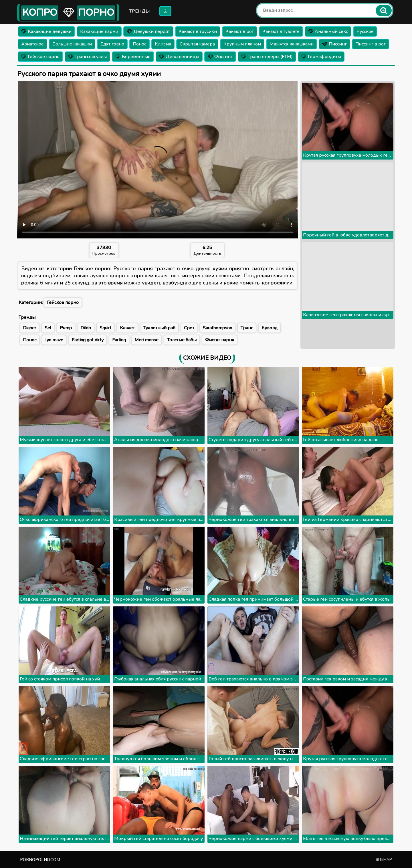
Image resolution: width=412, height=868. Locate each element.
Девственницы (179, 57)
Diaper (29, 328)
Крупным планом (242, 44)
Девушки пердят (148, 31)
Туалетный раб (159, 328)
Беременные (133, 57)
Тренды (140, 11)
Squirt (105, 328)
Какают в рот (240, 31)
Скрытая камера (197, 44)
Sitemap (384, 860)
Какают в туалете (281, 31)
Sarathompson (217, 328)
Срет (189, 328)
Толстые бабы (182, 340)
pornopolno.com (40, 860)
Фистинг (220, 57)
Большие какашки (72, 44)
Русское (365, 31)
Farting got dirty (88, 340)
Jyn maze (54, 340)
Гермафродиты (321, 57)
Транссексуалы (87, 57)
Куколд (270, 328)
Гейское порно (40, 57)
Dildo (86, 328)
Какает (127, 328)
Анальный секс (328, 31)
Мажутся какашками (292, 44)
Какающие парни (99, 31)
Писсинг (334, 44)
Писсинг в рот (371, 44)
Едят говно (112, 44)
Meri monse (146, 340)
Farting (119, 340)
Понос (139, 44)
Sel (48, 328)
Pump (66, 328)
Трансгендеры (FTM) (267, 57)
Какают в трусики (198, 31)
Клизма (163, 44)
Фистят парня (220, 340)
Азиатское (32, 44)
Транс (247, 328)
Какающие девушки (46, 31)
